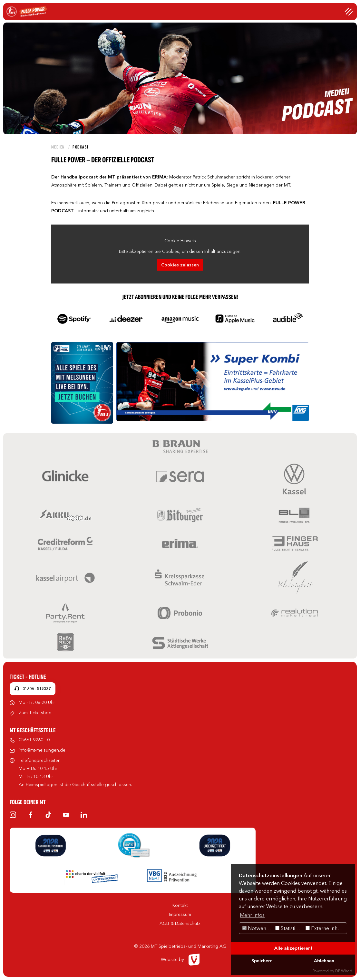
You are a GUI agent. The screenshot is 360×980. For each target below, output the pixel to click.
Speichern (262, 961)
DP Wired (344, 971)
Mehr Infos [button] (252, 915)
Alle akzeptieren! (293, 948)
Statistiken (290, 928)
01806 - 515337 (37, 689)
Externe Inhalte (326, 928)
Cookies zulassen (180, 265)
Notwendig (258, 928)
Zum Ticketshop (35, 713)
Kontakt (180, 905)
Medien (58, 147)
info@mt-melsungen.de (42, 750)
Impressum (180, 914)
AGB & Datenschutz (180, 923)
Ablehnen (324, 961)
